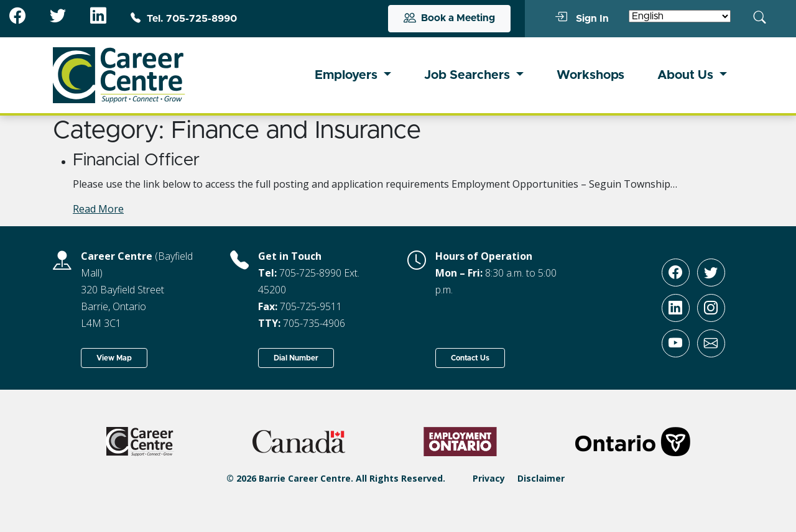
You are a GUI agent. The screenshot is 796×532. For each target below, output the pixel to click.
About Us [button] (687, 75)
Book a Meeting (449, 19)
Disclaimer (541, 478)
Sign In (582, 18)
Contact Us (470, 358)
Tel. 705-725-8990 (184, 19)
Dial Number (296, 358)
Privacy (489, 478)
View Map (114, 358)
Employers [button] (348, 75)
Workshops (590, 75)
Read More (98, 209)
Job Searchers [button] (469, 75)
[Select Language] (680, 16)
